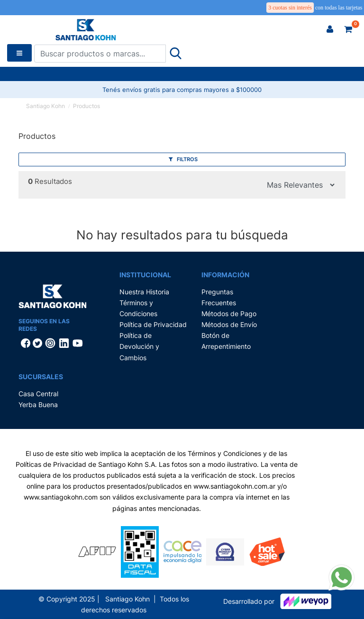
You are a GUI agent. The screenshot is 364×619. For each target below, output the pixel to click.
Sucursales (41, 377)
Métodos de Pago (229, 314)
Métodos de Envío (229, 324)
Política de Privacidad (153, 324)
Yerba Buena (38, 405)
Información (225, 275)
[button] (330, 29)
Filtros (183, 159)
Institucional (145, 275)
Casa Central (38, 394)
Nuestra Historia (144, 292)
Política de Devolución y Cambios (139, 346)
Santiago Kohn (45, 106)
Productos (86, 106)
